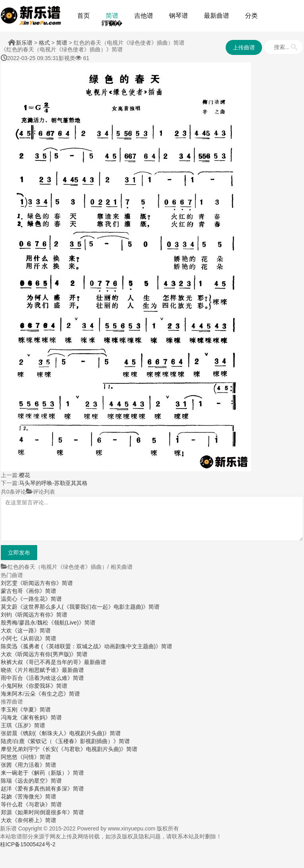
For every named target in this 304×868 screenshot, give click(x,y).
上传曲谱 (244, 47)
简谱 (112, 16)
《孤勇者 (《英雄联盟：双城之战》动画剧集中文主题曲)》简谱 (95, 646)
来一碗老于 (15, 773)
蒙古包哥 (12, 591)
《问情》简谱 (34, 757)
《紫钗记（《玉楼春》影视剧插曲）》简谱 (77, 741)
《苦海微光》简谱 (34, 796)
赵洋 (6, 789)
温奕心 (9, 599)
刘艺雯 (9, 583)
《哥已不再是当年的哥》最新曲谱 (65, 662)
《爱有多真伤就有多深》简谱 (48, 789)
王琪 (6, 725)
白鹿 (19, 741)
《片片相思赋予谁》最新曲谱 (48, 670)
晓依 (6, 670)
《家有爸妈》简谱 (40, 717)
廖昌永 (27, 623)
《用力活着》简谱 (34, 765)
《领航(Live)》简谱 (72, 623)
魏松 (43, 623)
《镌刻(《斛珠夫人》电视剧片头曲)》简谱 (69, 733)
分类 (251, 16)
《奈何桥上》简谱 (34, 820)
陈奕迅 (9, 646)
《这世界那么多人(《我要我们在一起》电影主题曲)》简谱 (88, 607)
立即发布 (19, 553)
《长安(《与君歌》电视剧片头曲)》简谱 (88, 749)
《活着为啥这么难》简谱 (53, 678)
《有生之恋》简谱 (58, 694)
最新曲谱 (217, 16)
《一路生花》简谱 (40, 599)
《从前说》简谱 (37, 638)
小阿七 (9, 638)
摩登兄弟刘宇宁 (20, 749)
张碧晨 (9, 733)
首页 (84, 16)
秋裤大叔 (12, 662)
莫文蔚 (9, 607)
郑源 (6, 812)
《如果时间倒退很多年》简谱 (48, 812)
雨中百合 (12, 678)
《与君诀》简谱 (42, 804)
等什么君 (12, 804)
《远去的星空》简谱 (37, 781)
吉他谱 (144, 16)
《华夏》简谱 (34, 709)
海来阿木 (12, 694)
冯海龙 (9, 717)
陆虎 (6, 741)
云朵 (30, 694)
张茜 (6, 765)
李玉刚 (9, 709)
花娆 (6, 796)
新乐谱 (24, 43)
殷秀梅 (9, 623)
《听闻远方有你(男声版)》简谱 (50, 654)
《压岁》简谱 (28, 725)
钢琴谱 (179, 16)
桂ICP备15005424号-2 (28, 844)
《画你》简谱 (40, 591)
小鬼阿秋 (12, 686)
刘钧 (6, 615)
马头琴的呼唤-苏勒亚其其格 (53, 483)
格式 (44, 43)
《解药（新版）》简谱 (56, 773)
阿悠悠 (9, 757)
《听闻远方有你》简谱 (45, 583)
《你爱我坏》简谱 (45, 686)
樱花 (25, 475)
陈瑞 (6, 781)
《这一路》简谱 (31, 630)
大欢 (6, 630)
